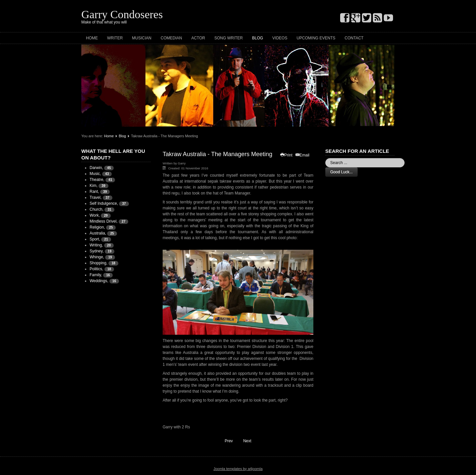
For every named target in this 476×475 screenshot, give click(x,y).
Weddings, (99, 281)
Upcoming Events (316, 38)
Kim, (94, 186)
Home (92, 38)
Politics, (96, 269)
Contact (354, 38)
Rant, (94, 192)
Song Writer (228, 38)
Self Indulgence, (104, 203)
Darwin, (96, 168)
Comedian (171, 38)
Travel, (96, 197)
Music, (95, 174)
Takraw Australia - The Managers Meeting (218, 154)
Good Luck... (341, 172)
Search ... (325, 158)
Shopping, (99, 263)
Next (250, 440)
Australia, (98, 233)
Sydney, (97, 251)
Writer (115, 38)
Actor (198, 38)
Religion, (97, 227)
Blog (257, 38)
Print (286, 155)
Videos (280, 38)
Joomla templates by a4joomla (238, 469)
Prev (226, 440)
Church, (97, 209)
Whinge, (97, 257)
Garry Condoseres (122, 14)
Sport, (95, 239)
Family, (96, 275)
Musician (142, 38)
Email (302, 155)
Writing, (96, 245)
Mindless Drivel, (104, 221)
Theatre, (97, 180)
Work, (95, 215)
